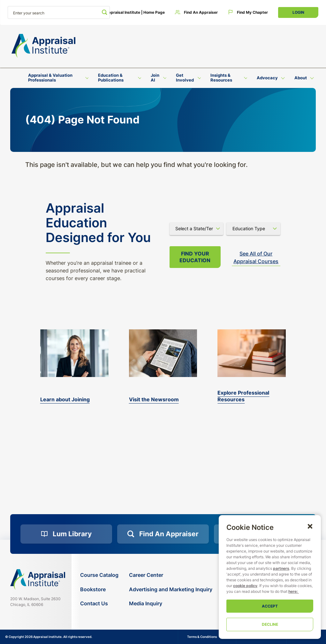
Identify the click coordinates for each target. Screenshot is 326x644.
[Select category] (253, 229)
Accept (270, 606)
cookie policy (245, 586)
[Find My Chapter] (248, 12)
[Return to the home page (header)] (43, 46)
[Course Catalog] (99, 575)
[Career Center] (171, 575)
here (292, 591)
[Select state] (197, 229)
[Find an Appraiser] (196, 12)
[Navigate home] (38, 579)
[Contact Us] (99, 604)
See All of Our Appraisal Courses (256, 257)
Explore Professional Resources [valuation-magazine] (243, 396)
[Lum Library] (66, 534)
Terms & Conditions (202, 637)
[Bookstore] (99, 589)
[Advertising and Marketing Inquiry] (171, 589)
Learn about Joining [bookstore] (65, 399)
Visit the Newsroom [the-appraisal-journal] (154, 399)
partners (281, 568)
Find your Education (195, 257)
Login (298, 12)
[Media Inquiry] (171, 604)
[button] (310, 526)
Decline (270, 624)
